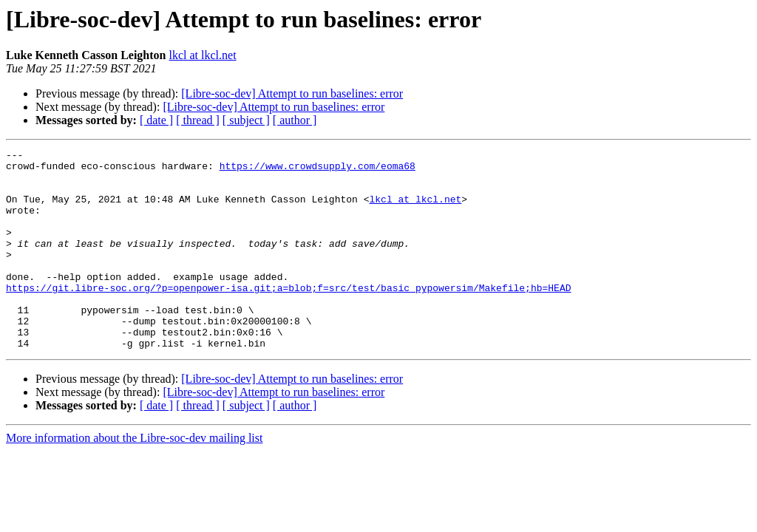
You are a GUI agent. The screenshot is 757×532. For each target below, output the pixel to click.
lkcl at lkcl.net (203, 55)
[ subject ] (246, 120)
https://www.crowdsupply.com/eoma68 (318, 170)
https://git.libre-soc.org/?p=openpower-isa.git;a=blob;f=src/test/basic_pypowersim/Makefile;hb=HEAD (288, 316)
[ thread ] (198, 120)
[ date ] (156, 120)
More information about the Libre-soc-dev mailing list (134, 478)
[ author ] (295, 120)
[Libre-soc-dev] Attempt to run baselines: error (292, 93)
